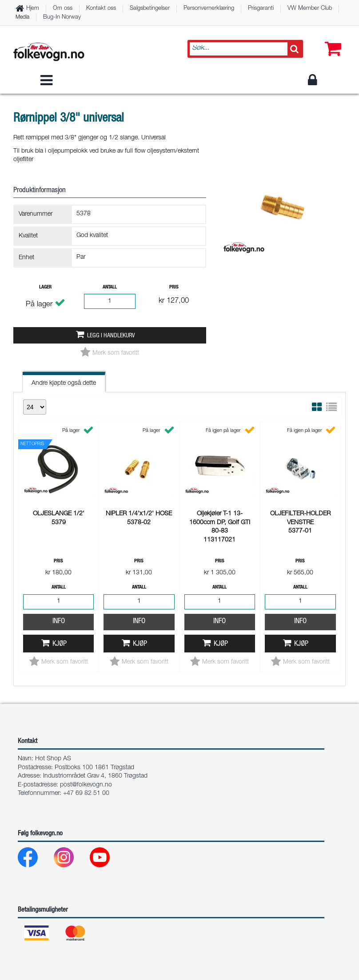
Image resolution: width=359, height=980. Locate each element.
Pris (174, 287)
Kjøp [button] (60, 508)
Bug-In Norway (62, 18)
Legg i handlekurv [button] (111, 336)
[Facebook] (35, 859)
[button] (331, 40)
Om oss (63, 9)
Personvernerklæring (209, 9)
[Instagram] (71, 859)
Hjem (33, 9)
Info (59, 486)
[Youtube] (107, 859)
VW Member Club (310, 9)
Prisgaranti (261, 9)
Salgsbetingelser (150, 9)
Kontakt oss (101, 9)
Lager (45, 287)
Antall (110, 287)
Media (22, 17)
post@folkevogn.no (86, 785)
